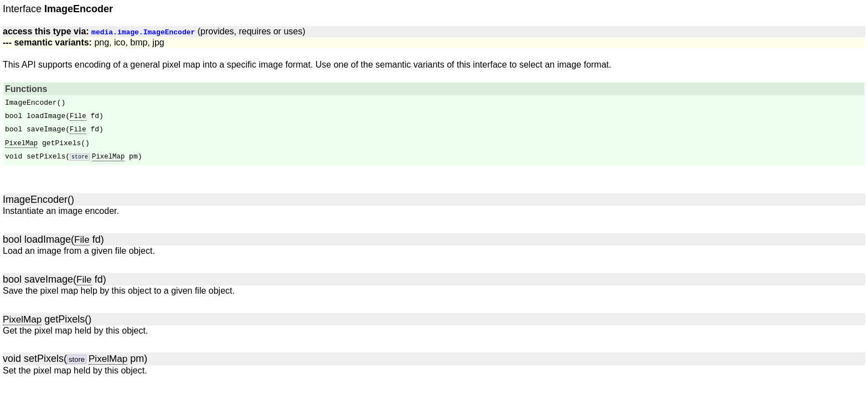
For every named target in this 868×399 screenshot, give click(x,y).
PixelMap (21, 143)
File (78, 117)
